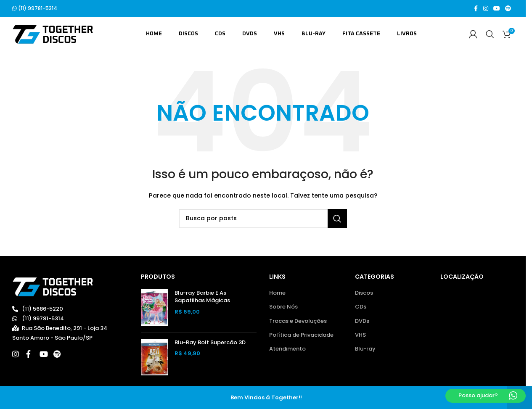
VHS (360, 335)
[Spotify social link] (508, 9)
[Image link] (53, 287)
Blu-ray (365, 349)
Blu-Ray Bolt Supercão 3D (210, 343)
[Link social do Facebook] (476, 9)
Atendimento (287, 349)
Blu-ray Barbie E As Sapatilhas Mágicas (202, 297)
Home (277, 293)
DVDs (362, 321)
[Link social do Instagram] (486, 9)
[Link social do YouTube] (497, 9)
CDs (361, 307)
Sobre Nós (283, 307)
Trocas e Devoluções (298, 321)
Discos (364, 293)
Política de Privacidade (301, 335)
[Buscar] (490, 34)
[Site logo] (53, 34)
